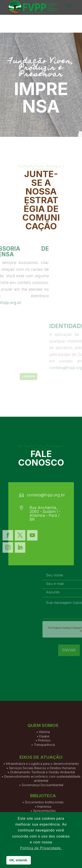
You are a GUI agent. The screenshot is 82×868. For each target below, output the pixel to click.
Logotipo (31, 377)
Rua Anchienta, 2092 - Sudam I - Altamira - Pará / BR (45, 513)
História (44, 746)
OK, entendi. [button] (18, 860)
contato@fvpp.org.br (46, 495)
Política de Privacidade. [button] (41, 848)
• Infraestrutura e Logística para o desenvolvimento (41, 783)
